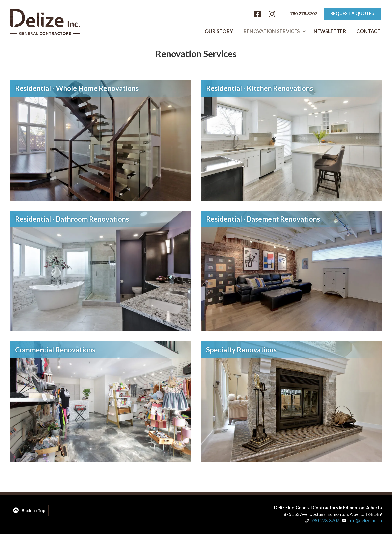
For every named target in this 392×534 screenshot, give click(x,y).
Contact (369, 31)
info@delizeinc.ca (365, 520)
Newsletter (330, 31)
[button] (304, 31)
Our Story (219, 31)
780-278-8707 (325, 520)
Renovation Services (272, 31)
